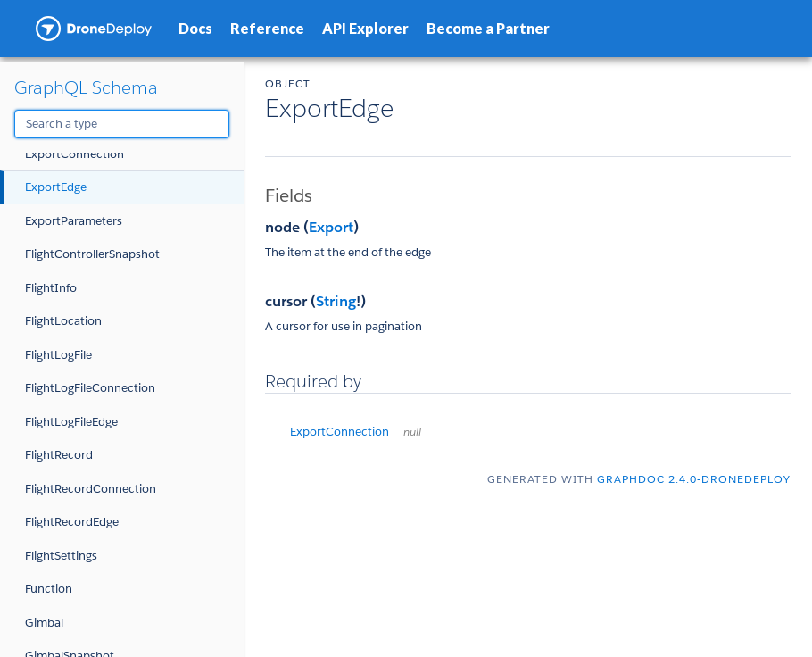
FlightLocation (63, 321)
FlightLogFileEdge (71, 422)
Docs (195, 28)
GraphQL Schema (86, 87)
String (336, 301)
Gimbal (44, 623)
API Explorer (365, 28)
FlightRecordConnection (91, 489)
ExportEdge (56, 187)
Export (331, 227)
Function (49, 589)
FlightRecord (59, 455)
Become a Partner (488, 28)
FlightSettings (61, 556)
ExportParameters (74, 221)
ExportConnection (75, 154)
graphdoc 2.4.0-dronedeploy (694, 479)
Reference (267, 28)
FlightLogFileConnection (90, 388)
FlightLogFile (58, 355)
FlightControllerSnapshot (92, 254)
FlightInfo (51, 288)
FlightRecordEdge (72, 522)
